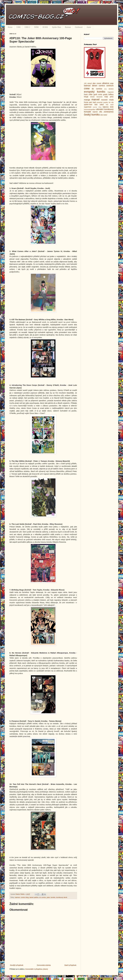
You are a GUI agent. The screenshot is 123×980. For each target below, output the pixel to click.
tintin (112, 107)
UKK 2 (27, 27)
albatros (106, 83)
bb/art (95, 86)
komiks (53, 897)
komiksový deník (62, 897)
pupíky (106, 102)
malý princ (109, 97)
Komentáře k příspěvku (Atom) (37, 969)
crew (87, 88)
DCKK (45, 27)
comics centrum (106, 86)
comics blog (25, 897)
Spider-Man (56, 27)
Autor (89, 27)
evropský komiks (95, 92)
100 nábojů (88, 83)
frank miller (88, 94)
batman (18, 897)
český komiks (92, 115)
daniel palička (34, 897)
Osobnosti (79, 27)
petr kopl (92, 102)
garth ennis (98, 94)
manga (87, 100)
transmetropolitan (90, 110)
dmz (106, 89)
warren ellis (97, 112)
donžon (111, 89)
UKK (19, 27)
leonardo (100, 97)
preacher (100, 102)
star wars (110, 105)
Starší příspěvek (70, 965)
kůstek (92, 97)
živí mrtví (104, 115)
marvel (96, 99)
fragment (111, 92)
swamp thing (97, 107)
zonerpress (109, 112)
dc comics (43, 897)
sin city (111, 102)
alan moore (97, 83)
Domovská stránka (44, 965)
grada (105, 94)
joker (48, 897)
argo (112, 83)
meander (104, 100)
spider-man (88, 105)
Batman (68, 27)
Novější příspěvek (17, 965)
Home (10, 27)
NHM (36, 27)
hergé (86, 97)
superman (88, 107)
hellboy (111, 94)
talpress (106, 107)
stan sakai (99, 105)
